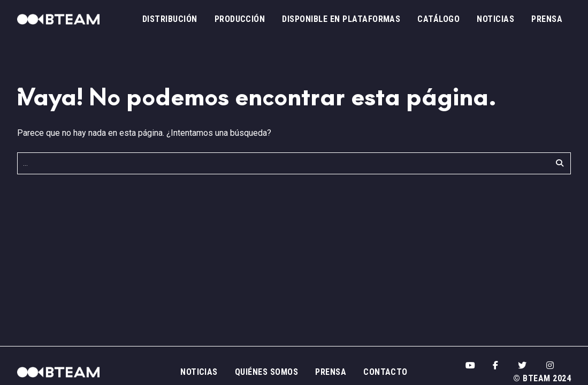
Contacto (385, 372)
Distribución (170, 19)
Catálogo (438, 19)
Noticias (495, 19)
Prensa (547, 19)
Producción (240, 19)
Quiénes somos (266, 372)
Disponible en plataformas (341, 19)
